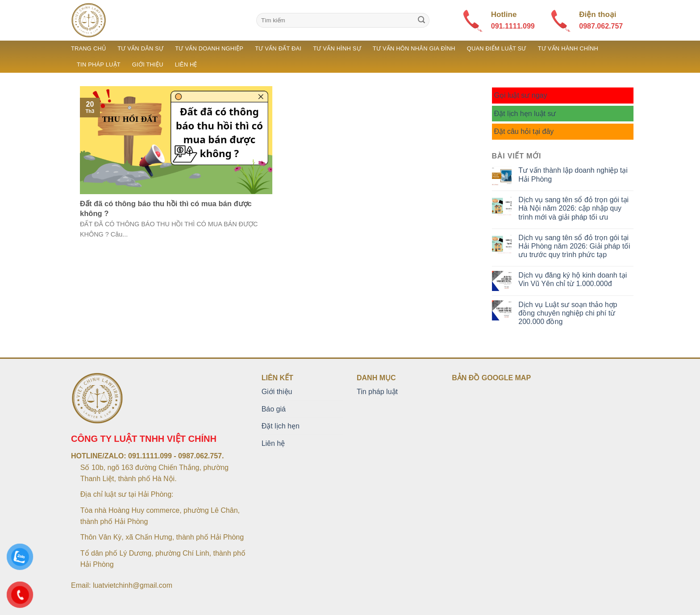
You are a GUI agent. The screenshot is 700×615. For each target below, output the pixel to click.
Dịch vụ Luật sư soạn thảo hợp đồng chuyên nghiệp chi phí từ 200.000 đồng (568, 313)
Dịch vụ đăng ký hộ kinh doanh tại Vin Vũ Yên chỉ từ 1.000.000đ (573, 279)
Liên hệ (186, 64)
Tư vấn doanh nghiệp (209, 48)
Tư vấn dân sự (140, 48)
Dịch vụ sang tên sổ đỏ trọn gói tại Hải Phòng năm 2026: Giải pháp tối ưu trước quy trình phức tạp (574, 246)
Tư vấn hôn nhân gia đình (414, 48)
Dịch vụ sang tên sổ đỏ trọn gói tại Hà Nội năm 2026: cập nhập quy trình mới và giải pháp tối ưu (573, 208)
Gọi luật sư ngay (521, 95)
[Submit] (421, 21)
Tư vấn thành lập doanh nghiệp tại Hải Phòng (573, 175)
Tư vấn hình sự (337, 48)
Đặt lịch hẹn (281, 426)
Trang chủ (88, 48)
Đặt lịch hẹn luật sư (525, 114)
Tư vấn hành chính (568, 48)
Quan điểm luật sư (497, 48)
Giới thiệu (148, 64)
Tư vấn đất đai (278, 48)
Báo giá (274, 409)
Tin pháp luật (99, 64)
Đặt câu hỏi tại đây (524, 131)
